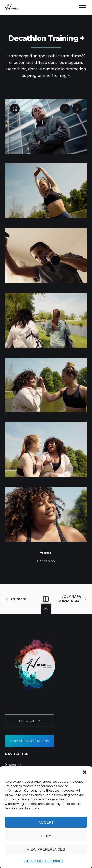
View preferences (46, 849)
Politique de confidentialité (44, 861)
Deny (46, 836)
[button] (85, 772)
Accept (46, 822)
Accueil (15, 765)
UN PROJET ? (30, 721)
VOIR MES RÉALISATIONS (29, 741)
